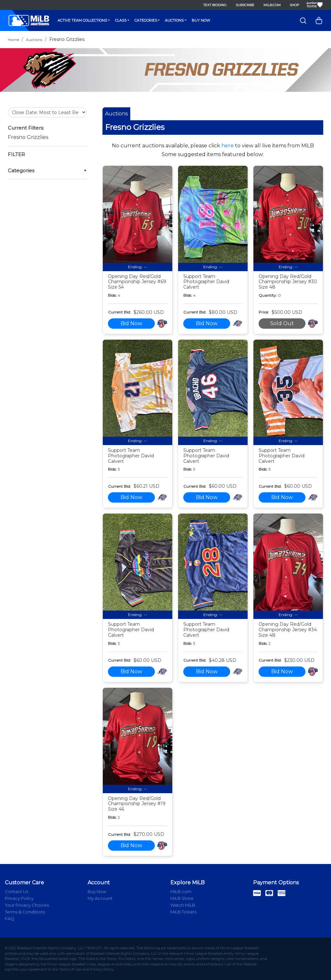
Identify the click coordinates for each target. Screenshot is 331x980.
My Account (100, 898)
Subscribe (245, 5)
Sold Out (282, 323)
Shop (294, 5)
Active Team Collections (82, 20)
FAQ (10, 919)
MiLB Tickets (183, 912)
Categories (146, 20)
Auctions (174, 20)
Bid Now (131, 323)
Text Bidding (215, 5)
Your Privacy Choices (27, 905)
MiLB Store (182, 898)
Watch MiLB (183, 905)
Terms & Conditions (25, 912)
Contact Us (16, 891)
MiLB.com (272, 5)
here (228, 146)
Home (13, 40)
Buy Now (201, 20)
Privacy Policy (19, 898)
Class (121, 20)
